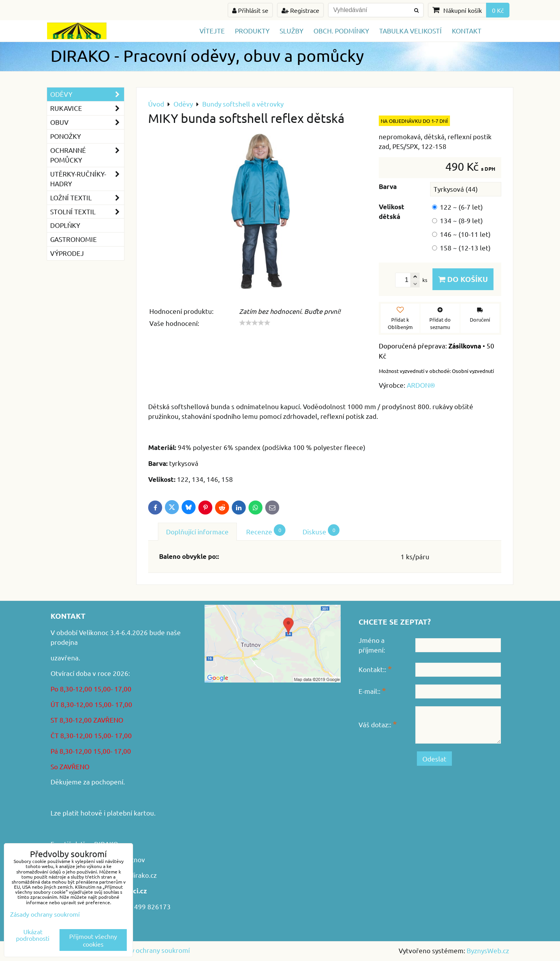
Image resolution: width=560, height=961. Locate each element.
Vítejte (212, 31)
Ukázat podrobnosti (33, 935)
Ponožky (66, 136)
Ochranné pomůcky (87, 155)
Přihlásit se (250, 10)
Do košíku (463, 279)
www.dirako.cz (135, 875)
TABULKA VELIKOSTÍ (410, 31)
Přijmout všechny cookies (93, 940)
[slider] (255, 323)
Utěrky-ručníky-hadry (87, 179)
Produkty (252, 31)
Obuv (87, 122)
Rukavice (87, 108)
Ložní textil (87, 198)
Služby (291, 31)
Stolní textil (87, 212)
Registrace (300, 10)
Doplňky (65, 225)
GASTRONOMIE (73, 239)
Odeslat (434, 759)
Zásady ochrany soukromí (151, 950)
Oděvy (87, 94)
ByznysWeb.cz (488, 950)
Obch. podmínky (341, 31)
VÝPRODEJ (67, 253)
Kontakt (467, 31)
